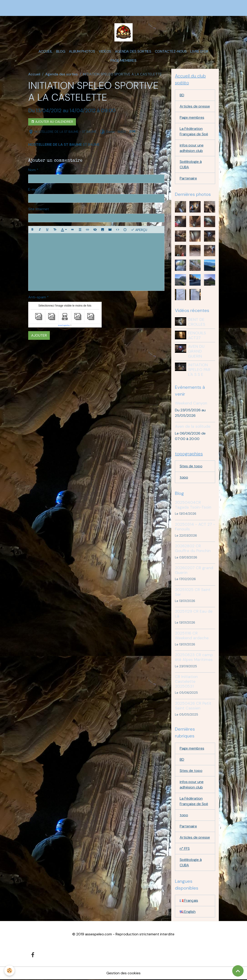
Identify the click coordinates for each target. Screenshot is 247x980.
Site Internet (39, 209)
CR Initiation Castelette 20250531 (186, 682)
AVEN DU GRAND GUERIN (196, 351)
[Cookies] (10, 971)
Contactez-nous (171, 51)
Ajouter (39, 335)
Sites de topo (191, 466)
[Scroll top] (238, 971)
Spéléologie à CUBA (191, 165)
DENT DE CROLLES (197, 322)
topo (184, 477)
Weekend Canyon (191, 403)
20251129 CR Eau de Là (194, 614)
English (188, 912)
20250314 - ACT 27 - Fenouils (195, 527)
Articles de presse (195, 106)
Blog (61, 51)
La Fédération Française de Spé (194, 131)
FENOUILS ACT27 (197, 336)
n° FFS (185, 849)
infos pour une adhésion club (192, 148)
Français (189, 901)
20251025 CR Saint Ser (193, 592)
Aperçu (139, 230)
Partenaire (188, 178)
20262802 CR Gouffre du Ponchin (193, 549)
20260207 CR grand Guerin (194, 570)
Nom (32, 170)
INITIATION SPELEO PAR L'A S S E (199, 370)
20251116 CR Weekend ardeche (192, 636)
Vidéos (105, 51)
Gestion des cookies (123, 974)
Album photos (82, 51)
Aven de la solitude (193, 427)
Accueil (45, 51)
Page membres (123, 60)
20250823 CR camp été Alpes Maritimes (194, 657)
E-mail (33, 189)
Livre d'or (199, 51)
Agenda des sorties (133, 51)
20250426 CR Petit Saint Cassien (193, 706)
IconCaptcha (64, 325)
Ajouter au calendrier (52, 122)
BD (182, 95)
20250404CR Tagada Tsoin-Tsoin (193, 505)
